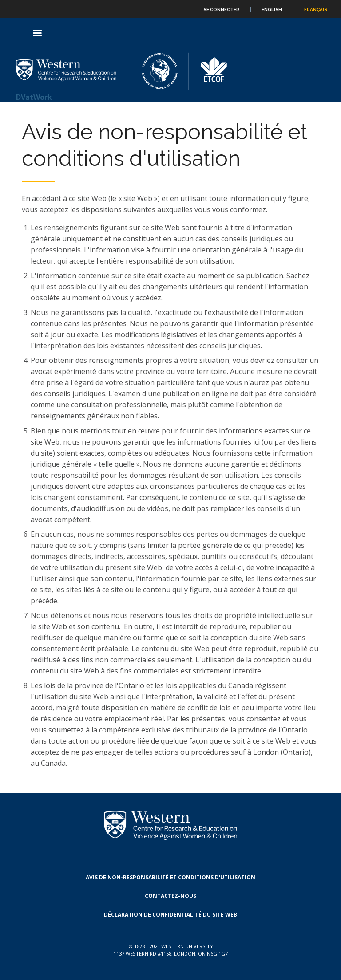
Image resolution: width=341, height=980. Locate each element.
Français (316, 10)
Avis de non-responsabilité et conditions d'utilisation (170, 877)
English (272, 10)
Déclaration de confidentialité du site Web (170, 915)
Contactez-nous (170, 896)
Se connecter (221, 10)
